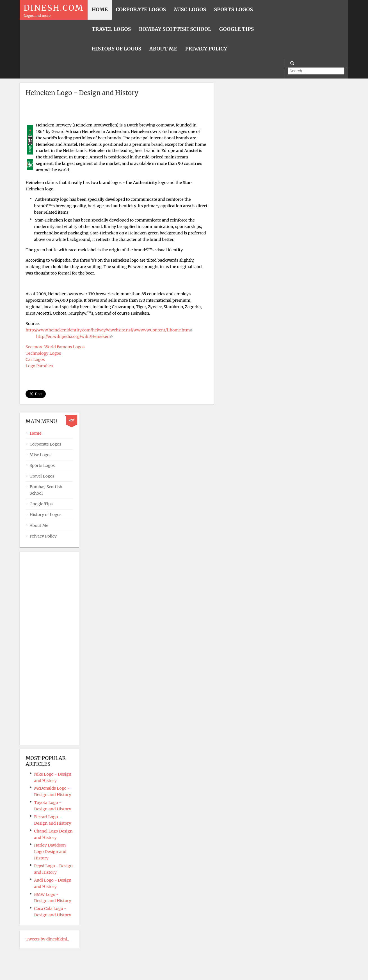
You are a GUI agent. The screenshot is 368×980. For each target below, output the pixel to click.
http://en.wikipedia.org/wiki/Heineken (73, 336)
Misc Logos (41, 455)
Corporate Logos (46, 444)
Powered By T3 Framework (184, 968)
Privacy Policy (43, 536)
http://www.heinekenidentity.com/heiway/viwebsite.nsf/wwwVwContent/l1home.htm (108, 330)
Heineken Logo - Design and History (82, 93)
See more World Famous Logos (55, 347)
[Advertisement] (117, 111)
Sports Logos (42, 465)
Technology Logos (43, 353)
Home (36, 433)
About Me (39, 525)
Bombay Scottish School (46, 490)
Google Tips (41, 504)
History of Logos (46, 515)
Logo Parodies (39, 366)
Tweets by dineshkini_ (47, 939)
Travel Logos (42, 476)
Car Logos (35, 359)
